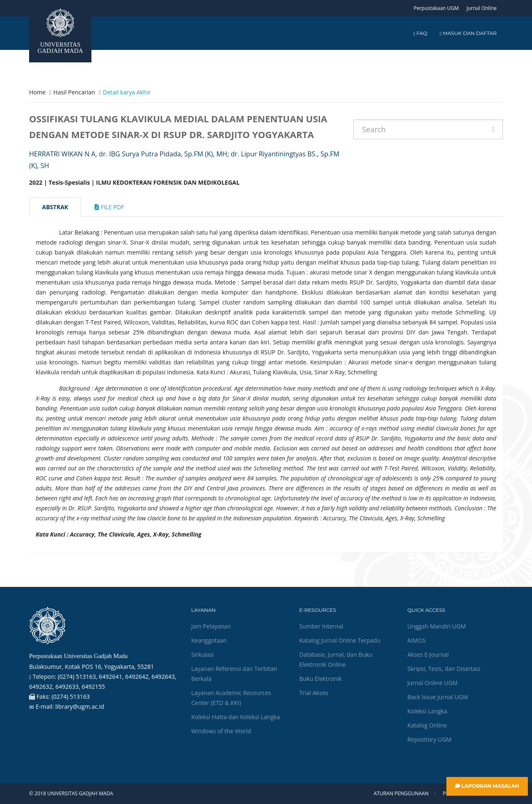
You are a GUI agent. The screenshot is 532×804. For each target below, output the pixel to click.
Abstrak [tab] (55, 207)
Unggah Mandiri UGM (437, 626)
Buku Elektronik (320, 679)
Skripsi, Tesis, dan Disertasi (444, 669)
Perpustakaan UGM (436, 8)
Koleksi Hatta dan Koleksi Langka (236, 717)
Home (37, 92)
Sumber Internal (321, 626)
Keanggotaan (209, 640)
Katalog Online (427, 725)
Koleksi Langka (427, 711)
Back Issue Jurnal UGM (438, 697)
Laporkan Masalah (487, 786)
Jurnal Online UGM (432, 683)
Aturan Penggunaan (401, 794)
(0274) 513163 (71, 696)
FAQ (420, 33)
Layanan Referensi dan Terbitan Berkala (234, 674)
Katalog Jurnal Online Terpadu (340, 640)
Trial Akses (314, 693)
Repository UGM (429, 739)
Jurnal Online (482, 8)
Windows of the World (221, 731)
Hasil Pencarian (74, 92)
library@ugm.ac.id (80, 706)
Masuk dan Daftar (468, 33)
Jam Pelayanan (211, 626)
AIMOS (416, 640)
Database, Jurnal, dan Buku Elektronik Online (336, 659)
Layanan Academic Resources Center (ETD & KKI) (231, 698)
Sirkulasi (202, 654)
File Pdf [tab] (109, 207)
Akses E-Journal (428, 654)
